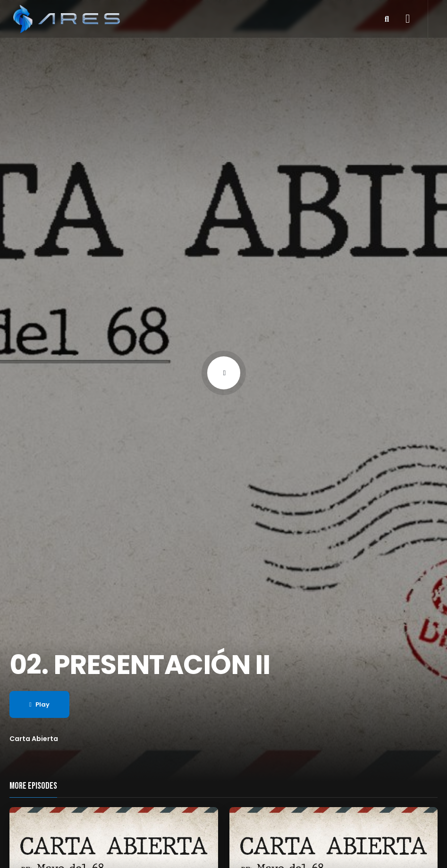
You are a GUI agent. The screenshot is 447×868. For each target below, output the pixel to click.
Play (39, 704)
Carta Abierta (34, 739)
